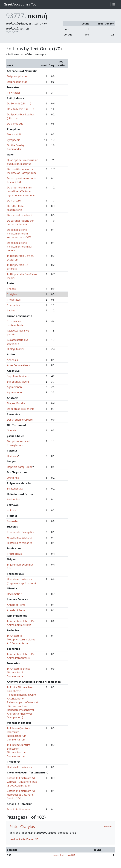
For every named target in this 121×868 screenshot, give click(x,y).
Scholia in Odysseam (19, 809)
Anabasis (12, 360)
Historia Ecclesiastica (19, 538)
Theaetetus (14, 300)
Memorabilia (15, 134)
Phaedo (11, 289)
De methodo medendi (20, 215)
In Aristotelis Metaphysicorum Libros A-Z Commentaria (21, 639)
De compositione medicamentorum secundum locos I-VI (19, 234)
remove (107, 826)
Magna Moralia (16, 403)
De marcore (14, 201)
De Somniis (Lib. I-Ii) (19, 103)
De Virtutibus (15, 124)
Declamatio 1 (15, 594)
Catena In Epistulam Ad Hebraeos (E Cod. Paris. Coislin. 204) (21, 795)
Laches (11, 310)
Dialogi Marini (16, 349)
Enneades (13, 521)
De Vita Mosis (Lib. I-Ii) (20, 109)
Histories (12, 456)
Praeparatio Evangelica (21, 532)
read (71, 855)
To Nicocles (14, 93)
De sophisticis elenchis (21, 409)
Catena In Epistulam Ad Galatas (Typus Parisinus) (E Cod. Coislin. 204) (22, 782)
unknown (13, 510)
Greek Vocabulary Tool (21, 4)
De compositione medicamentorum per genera (20, 247)
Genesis (12, 430)
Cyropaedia (14, 140)
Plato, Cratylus (22, 826)
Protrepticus (14, 554)
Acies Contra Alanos (19, 365)
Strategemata (15, 489)
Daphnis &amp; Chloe (20, 467)
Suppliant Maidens (18, 376)
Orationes (13, 478)
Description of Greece (20, 420)
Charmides (13, 305)
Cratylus (12, 294)
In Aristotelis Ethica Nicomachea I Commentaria (19, 672)
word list (59, 855)
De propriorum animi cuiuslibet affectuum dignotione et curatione (21, 191)
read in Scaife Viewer (24, 839)
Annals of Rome (16, 605)
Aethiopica (13, 499)
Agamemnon (14, 387)
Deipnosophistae (17, 76)
